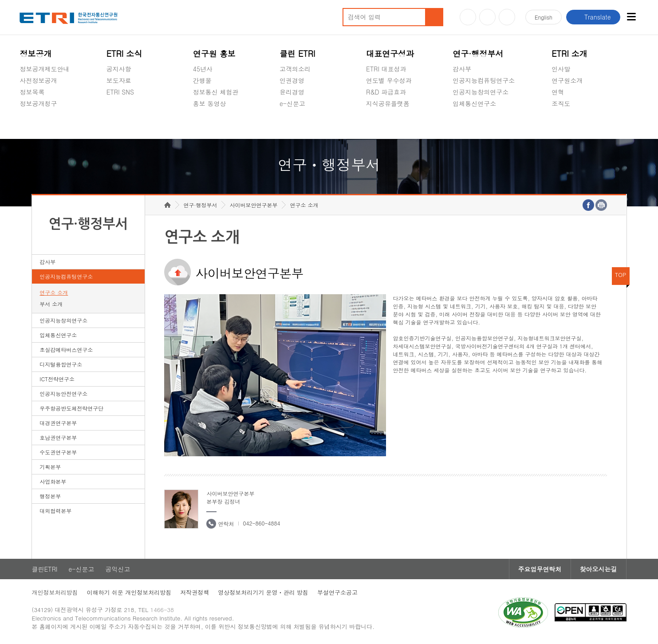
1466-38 (162, 610)
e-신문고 (292, 103)
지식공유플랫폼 (388, 103)
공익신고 (292, 124)
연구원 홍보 (214, 53)
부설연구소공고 (337, 592)
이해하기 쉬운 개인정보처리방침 (129, 592)
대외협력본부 (55, 511)
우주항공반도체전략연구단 (71, 408)
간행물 (202, 80)
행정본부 (50, 496)
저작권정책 (195, 592)
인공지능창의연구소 (481, 92)
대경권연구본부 (58, 423)
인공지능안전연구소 (63, 393)
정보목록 (32, 92)
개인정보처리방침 (55, 592)
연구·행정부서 (478, 53)
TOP (621, 275)
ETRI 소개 (569, 53)
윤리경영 (292, 92)
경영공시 (32, 124)
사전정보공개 (38, 80)
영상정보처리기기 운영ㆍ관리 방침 (263, 592)
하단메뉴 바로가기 (0, 0)
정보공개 (35, 53)
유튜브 (468, 17)
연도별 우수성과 (389, 80)
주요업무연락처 (540, 569)
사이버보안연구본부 (253, 205)
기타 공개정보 (571, 124)
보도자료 (119, 80)
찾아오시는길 (599, 569)
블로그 (487, 17)
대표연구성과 (390, 53)
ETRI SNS (120, 92)
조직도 (561, 103)
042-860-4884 (261, 523)
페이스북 (507, 17)
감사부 (462, 69)
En (544, 17)
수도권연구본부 (58, 452)
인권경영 (292, 80)
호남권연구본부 (58, 437)
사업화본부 (53, 481)
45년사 (203, 69)
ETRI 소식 (124, 53)
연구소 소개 (54, 292)
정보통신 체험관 (216, 92)
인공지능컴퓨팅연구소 (484, 80)
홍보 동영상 (210, 103)
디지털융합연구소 (61, 364)
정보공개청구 (38, 103)
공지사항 (119, 69)
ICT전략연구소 (57, 379)
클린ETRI (45, 569)
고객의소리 (295, 69)
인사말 (561, 69)
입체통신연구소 (474, 103)
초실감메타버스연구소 (484, 124)
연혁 (558, 92)
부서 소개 (51, 304)
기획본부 (50, 467)
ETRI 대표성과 (386, 69)
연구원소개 (567, 80)
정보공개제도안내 (44, 69)
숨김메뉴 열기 (24, 114)
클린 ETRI (297, 53)
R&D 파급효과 (386, 92)
